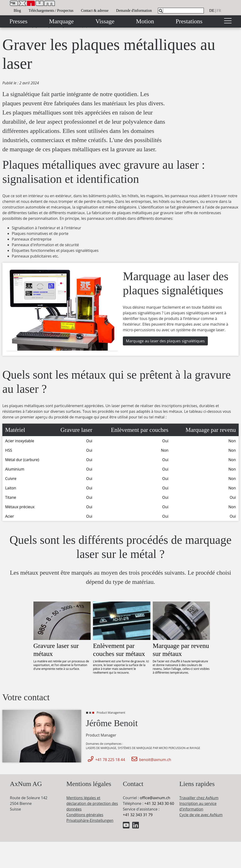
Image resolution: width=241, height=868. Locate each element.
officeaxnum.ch (155, 798)
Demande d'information (134, 10)
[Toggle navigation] (228, 21)
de (212, 10)
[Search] (161, 11)
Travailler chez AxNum (199, 798)
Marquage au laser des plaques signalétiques (165, 341)
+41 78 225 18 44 (105, 760)
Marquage (61, 21)
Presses (18, 21)
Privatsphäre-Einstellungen (90, 820)
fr (219, 10)
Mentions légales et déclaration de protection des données (92, 803)
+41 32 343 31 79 (138, 815)
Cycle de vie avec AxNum (201, 815)
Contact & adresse (95, 10)
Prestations (189, 21)
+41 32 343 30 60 (159, 803)
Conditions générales (85, 815)
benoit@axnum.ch (150, 760)
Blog (17, 10)
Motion (145, 21)
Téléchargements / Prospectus (51, 10)
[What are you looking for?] (181, 11)
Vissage (105, 21)
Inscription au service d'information (198, 806)
